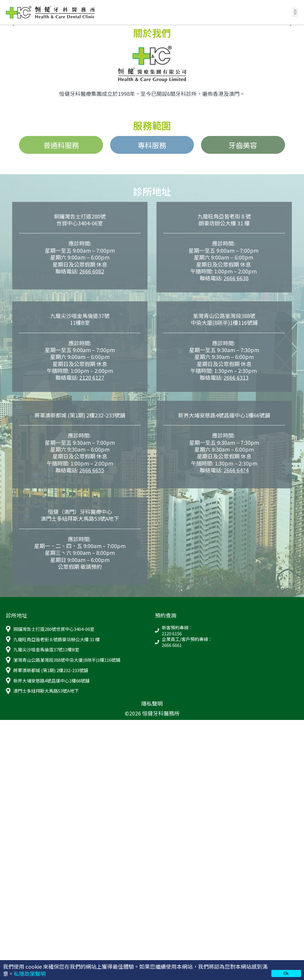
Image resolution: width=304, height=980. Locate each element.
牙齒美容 (243, 145)
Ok (286, 973)
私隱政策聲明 (30, 973)
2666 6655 (92, 470)
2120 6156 (172, 634)
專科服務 (152, 145)
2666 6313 (236, 377)
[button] (295, 12)
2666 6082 (92, 271)
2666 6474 (236, 470)
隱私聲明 (152, 703)
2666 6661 (172, 645)
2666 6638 (236, 278)
